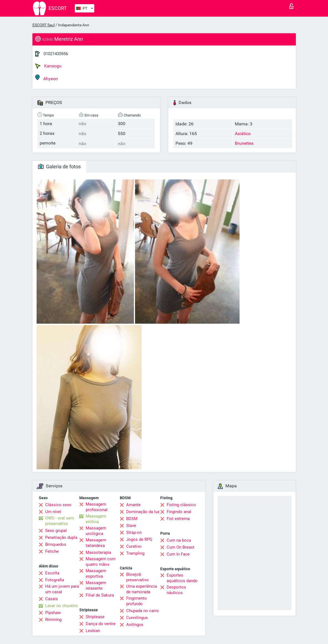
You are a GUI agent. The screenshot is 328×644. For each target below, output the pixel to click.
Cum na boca (179, 540)
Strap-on (134, 533)
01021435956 (56, 54)
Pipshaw (53, 613)
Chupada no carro (143, 611)
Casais (52, 599)
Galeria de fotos (59, 167)
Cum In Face (178, 554)
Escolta (52, 573)
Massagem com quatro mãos (101, 562)
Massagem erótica (96, 519)
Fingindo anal (179, 512)
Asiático (243, 134)
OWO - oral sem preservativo (60, 521)
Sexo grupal (56, 531)
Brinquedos (56, 544)
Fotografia (55, 580)
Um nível (53, 512)
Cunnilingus (137, 618)
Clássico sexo (58, 505)
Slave (131, 526)
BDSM (132, 519)
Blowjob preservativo (138, 577)
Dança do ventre (101, 624)
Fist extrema (178, 519)
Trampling (135, 553)
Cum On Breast (180, 547)
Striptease (95, 617)
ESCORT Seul (44, 25)
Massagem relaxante (96, 585)
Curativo (134, 546)
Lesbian (93, 631)
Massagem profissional (97, 507)
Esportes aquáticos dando (182, 578)
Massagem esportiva (96, 574)
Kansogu (48, 66)
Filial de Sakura (100, 595)
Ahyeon (47, 78)
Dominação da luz (143, 512)
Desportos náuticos (176, 590)
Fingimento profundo (137, 601)
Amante (133, 505)
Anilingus (135, 625)
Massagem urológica (96, 531)
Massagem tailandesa (96, 543)
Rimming (53, 620)
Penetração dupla (61, 537)
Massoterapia (98, 552)
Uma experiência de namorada (142, 589)
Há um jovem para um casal (62, 589)
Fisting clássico (181, 505)
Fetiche (52, 551)
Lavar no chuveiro (62, 606)
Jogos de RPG (139, 539)
